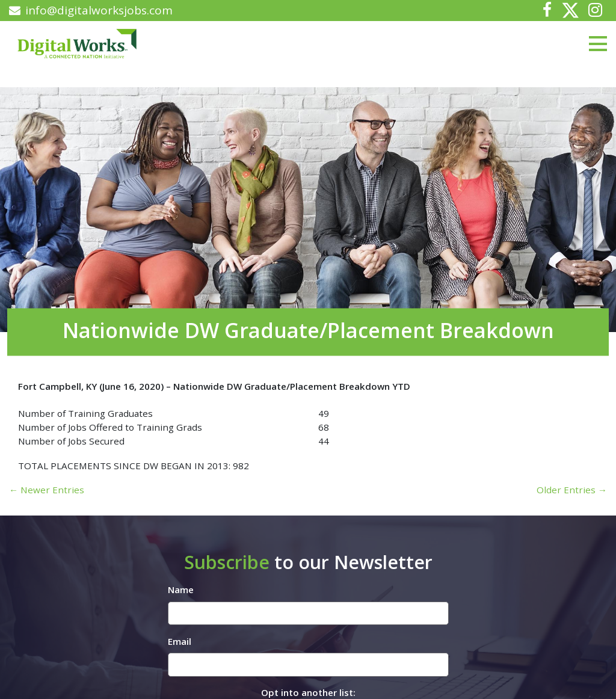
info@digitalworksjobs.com (91, 10)
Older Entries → (572, 490)
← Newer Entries (47, 490)
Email (180, 641)
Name (181, 590)
